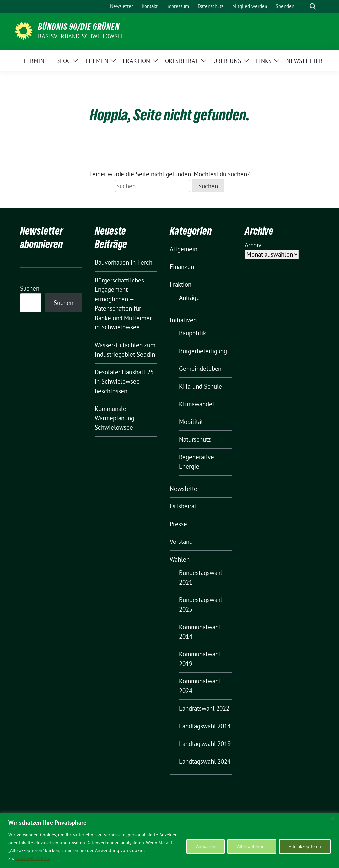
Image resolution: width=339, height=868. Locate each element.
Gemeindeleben (200, 369)
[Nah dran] (332, 818)
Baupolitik (193, 333)
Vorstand (181, 542)
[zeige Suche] (313, 6)
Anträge (189, 298)
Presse (178, 524)
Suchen (30, 288)
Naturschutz (195, 439)
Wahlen (180, 559)
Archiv (253, 245)
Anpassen (206, 846)
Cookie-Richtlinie (33, 858)
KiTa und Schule (201, 386)
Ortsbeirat (183, 506)
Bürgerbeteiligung (203, 351)
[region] (169, 840)
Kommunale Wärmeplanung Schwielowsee (115, 418)
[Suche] (303, 6)
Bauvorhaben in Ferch (123, 262)
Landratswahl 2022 (204, 708)
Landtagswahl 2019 (205, 744)
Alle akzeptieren (305, 846)
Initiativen (183, 320)
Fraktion (181, 284)
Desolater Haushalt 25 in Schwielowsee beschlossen (124, 382)
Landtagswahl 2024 (205, 761)
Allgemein (184, 249)
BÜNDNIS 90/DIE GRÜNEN (79, 27)
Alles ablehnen (252, 846)
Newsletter (185, 489)
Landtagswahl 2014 (205, 726)
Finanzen (182, 267)
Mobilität (191, 422)
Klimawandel (197, 404)
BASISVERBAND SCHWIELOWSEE (81, 36)
